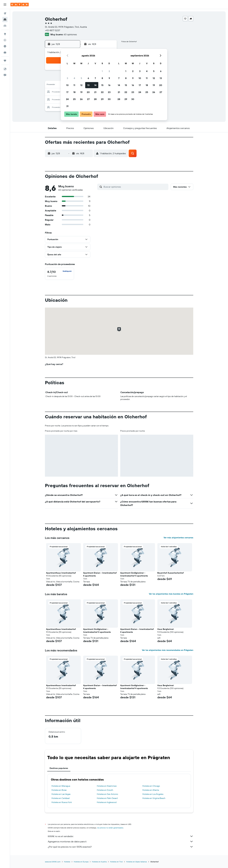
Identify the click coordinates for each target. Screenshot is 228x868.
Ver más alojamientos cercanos (178, 538)
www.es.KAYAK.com (53, 862)
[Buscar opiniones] (135, 187)
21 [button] (95, 92)
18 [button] (74, 92)
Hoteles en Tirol (116, 862)
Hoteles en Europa (81, 862)
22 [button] (102, 92)
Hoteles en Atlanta (151, 790)
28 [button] (95, 99)
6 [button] (88, 78)
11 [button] (74, 85)
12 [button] (81, 85)
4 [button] (74, 78)
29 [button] (102, 99)
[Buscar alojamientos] (5, 20)
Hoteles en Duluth (105, 790)
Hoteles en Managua (61, 786)
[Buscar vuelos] (5, 13)
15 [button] (102, 85)
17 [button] (67, 92)
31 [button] (67, 106)
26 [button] (81, 99)
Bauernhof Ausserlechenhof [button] (170, 573)
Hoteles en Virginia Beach (154, 798)
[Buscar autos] (5, 26)
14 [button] (95, 85)
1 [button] (102, 71)
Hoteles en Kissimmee (107, 786)
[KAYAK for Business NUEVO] (5, 52)
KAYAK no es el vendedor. (121, 836)
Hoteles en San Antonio (107, 794)
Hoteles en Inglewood (107, 802)
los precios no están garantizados (110, 828)
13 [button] (88, 85)
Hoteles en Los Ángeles (153, 794)
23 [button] (109, 92)
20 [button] (88, 92)
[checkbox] (59, 274)
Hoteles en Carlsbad (60, 798)
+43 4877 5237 (52, 30)
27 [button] (88, 99)
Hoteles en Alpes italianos (137, 862)
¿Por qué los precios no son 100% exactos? (121, 847)
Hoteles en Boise (59, 790)
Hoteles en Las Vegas (61, 794)
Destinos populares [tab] (59, 768)
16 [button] (109, 85)
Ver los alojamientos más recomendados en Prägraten (168, 650)
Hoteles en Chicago (151, 786)
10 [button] (67, 85)
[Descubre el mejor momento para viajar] (5, 46)
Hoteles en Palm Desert (107, 798)
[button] (5, 5)
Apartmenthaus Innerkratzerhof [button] (61, 573)
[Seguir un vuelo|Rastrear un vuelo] (5, 40)
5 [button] (81, 78)
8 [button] (102, 78)
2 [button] (109, 71)
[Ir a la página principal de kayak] (20, 5)
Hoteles (67, 862)
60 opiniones (70, 34)
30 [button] (109, 99)
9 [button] (109, 78)
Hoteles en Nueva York (62, 802)
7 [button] (95, 78)
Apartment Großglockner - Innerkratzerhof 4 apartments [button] (134, 574)
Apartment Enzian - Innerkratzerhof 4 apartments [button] (100, 574)
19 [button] (81, 92)
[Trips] (5, 61)
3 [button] (67, 78)
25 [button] (74, 99)
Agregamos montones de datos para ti (121, 841)
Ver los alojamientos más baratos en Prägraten (171, 594)
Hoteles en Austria (99, 862)
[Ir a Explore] (5, 34)
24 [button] (67, 99)
